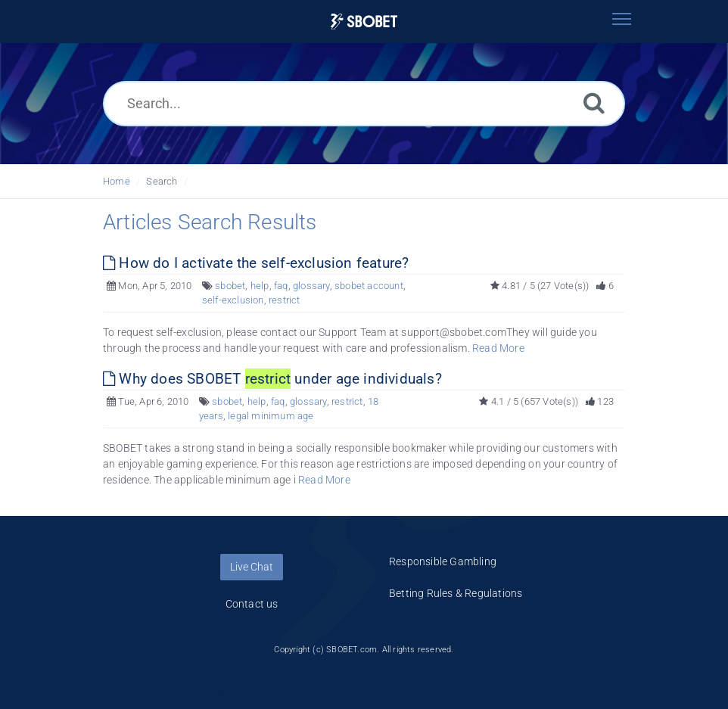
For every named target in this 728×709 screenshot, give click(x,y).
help (260, 286)
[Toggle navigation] (621, 19)
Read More (498, 348)
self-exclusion (233, 300)
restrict (285, 300)
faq (281, 286)
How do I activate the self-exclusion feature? (256, 263)
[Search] (594, 103)
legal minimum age (271, 416)
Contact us (252, 604)
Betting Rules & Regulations (456, 593)
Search (162, 181)
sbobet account (369, 286)
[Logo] (364, 22)
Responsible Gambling (443, 561)
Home (117, 181)
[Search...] (364, 104)
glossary (311, 286)
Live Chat (252, 567)
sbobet (230, 286)
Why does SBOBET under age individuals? (272, 379)
